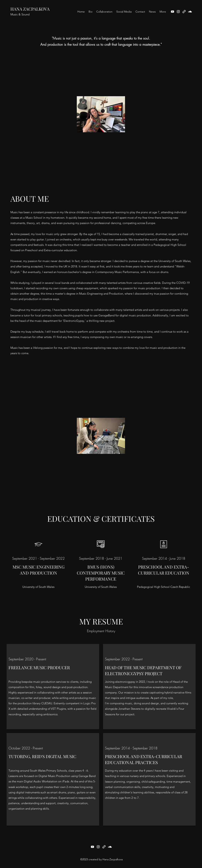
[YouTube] (172, 12)
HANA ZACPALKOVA (30, 9)
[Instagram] (178, 12)
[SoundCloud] (190, 12)
